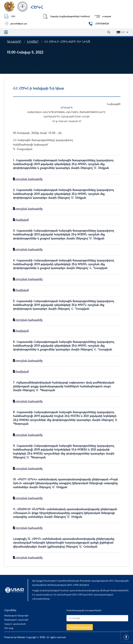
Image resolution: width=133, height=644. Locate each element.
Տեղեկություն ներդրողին (16, 615)
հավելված (21, 220)
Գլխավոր (14, 41)
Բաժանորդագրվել (80, 627)
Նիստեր (33, 41)
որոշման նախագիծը (28, 179)
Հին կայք (9, 628)
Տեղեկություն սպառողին (16, 620)
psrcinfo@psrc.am (19, 24)
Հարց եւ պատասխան (15, 624)
